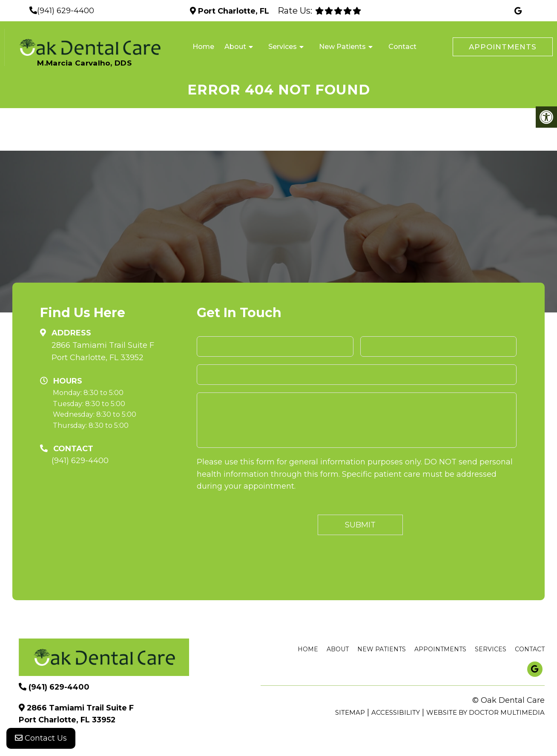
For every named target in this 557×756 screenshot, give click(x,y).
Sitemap (350, 712)
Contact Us (41, 739)
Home (203, 47)
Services (283, 47)
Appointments (503, 47)
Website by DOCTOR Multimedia (485, 712)
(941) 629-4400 (66, 11)
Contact (402, 47)
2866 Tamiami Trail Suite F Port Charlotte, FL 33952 (103, 351)
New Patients (342, 47)
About (235, 47)
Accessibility (396, 712)
